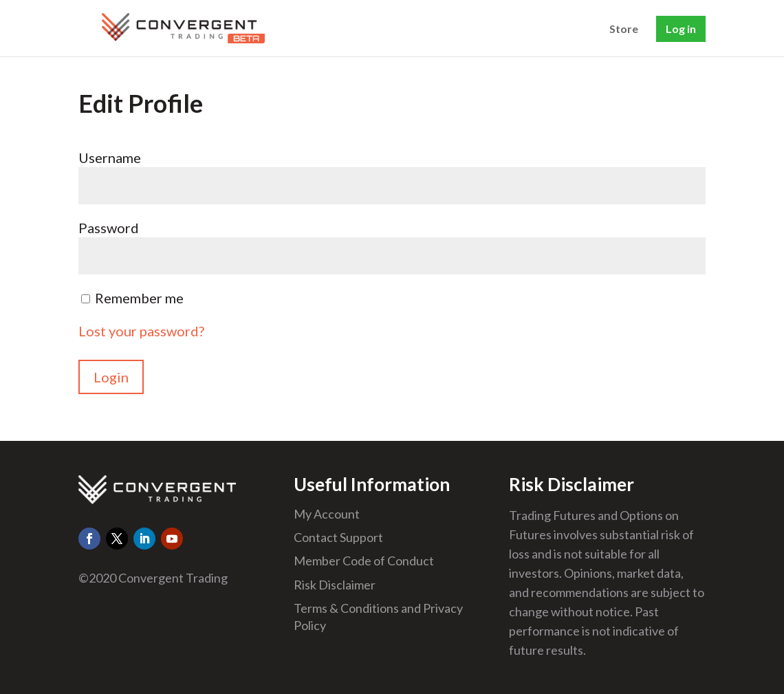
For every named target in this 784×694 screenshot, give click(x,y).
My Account (327, 514)
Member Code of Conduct (364, 561)
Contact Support (338, 537)
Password (109, 228)
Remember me (139, 298)
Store (624, 30)
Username (110, 158)
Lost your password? (141, 331)
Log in (681, 29)
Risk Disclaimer (335, 585)
